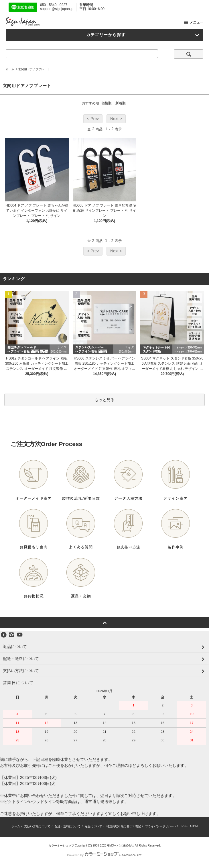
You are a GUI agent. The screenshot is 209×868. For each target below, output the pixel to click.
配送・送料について (68, 826)
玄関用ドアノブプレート (34, 69)
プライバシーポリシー (159, 826)
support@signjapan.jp (57, 9)
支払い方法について (37, 826)
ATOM (194, 826)
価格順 (107, 103)
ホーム (10, 69)
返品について (93, 826)
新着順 (121, 103)
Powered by (104, 855)
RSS (185, 826)
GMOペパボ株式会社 (121, 846)
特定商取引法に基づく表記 (124, 826)
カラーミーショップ (61, 846)
